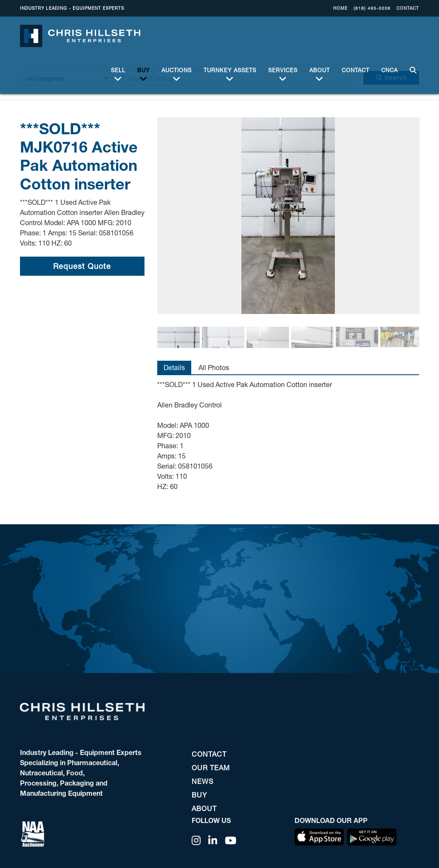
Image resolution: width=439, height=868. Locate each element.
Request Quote (82, 266)
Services (283, 70)
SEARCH (412, 65)
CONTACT (408, 8)
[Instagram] (196, 840)
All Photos (214, 367)
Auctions (177, 70)
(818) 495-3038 (372, 8)
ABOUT (320, 70)
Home (340, 8)
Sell (118, 70)
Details (174, 367)
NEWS (203, 781)
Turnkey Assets (230, 70)
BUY (143, 70)
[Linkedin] (213, 840)
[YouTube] (231, 840)
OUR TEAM (211, 768)
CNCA (389, 65)
